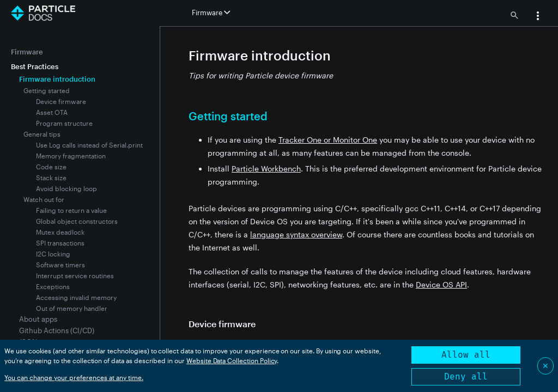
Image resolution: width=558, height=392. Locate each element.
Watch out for (44, 199)
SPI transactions (60, 243)
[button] (538, 17)
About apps (38, 319)
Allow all (466, 355)
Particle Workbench (266, 169)
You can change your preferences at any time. (74, 377)
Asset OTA (52, 112)
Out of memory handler (72, 308)
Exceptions (53, 286)
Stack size (51, 177)
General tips (42, 134)
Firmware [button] (211, 13)
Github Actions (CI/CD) (57, 330)
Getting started (47, 90)
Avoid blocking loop (66, 188)
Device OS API (441, 284)
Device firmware (61, 101)
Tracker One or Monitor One (328, 140)
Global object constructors (77, 221)
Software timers (60, 265)
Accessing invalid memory (76, 297)
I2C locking (53, 254)
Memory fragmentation (71, 156)
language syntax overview (296, 234)
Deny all (466, 376)
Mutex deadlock (60, 232)
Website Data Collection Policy (232, 360)
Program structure (64, 123)
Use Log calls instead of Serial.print (89, 145)
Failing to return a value (71, 210)
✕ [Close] (545, 366)
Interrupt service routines (75, 275)
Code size (51, 167)
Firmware (27, 52)
